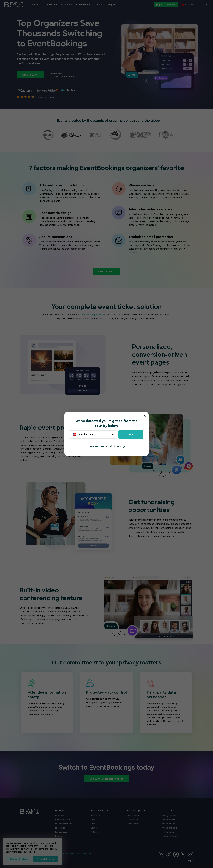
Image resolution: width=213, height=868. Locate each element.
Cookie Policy (84, 854)
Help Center (133, 816)
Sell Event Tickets (64, 820)
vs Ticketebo (169, 824)
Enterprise (66, 5)
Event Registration (65, 824)
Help (110, 5)
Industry (50, 5)
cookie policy (34, 852)
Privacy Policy (69, 854)
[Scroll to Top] (191, 861)
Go (131, 434)
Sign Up (95, 824)
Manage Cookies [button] (19, 859)
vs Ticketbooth (170, 828)
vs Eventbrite (169, 820)
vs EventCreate (170, 836)
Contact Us (133, 820)
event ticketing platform (91, 315)
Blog (93, 820)
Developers (132, 824)
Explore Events (84, 5)
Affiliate (95, 832)
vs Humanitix (169, 832)
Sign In (94, 828)
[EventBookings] (14, 5)
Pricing (100, 5)
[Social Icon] (161, 854)
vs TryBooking (169, 816)
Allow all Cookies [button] (46, 859)
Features (36, 5)
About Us (96, 816)
